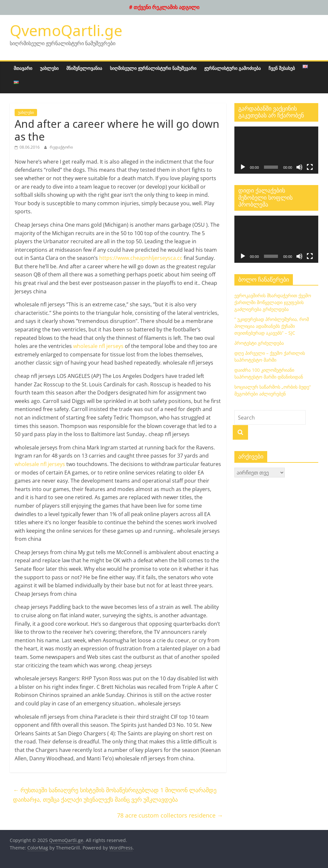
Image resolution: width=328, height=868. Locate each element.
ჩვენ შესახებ (282, 68)
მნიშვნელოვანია (84, 68)
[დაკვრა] (243, 167)
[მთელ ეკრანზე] (310, 167)
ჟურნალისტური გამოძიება (232, 68)
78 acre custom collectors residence (170, 815)
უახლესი (49, 68)
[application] (276, 150)
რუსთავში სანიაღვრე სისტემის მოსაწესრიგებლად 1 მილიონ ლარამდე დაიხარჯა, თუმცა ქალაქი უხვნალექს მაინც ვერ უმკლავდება (115, 795)
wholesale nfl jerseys (98, 346)
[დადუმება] (299, 167)
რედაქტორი (61, 147)
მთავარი (23, 68)
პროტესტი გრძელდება (259, 343)
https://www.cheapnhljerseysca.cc (141, 258)
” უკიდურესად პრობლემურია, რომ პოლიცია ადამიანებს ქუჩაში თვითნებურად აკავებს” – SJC (272, 326)
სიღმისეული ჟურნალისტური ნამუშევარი (153, 68)
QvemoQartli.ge (66, 30)
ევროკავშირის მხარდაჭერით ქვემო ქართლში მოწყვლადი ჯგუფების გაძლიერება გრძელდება (273, 302)
